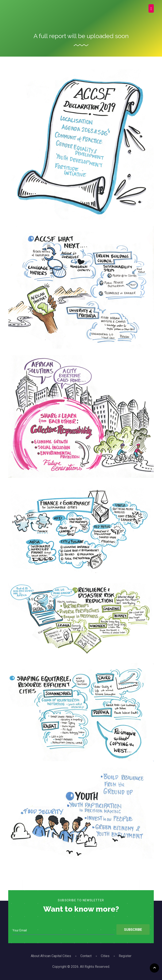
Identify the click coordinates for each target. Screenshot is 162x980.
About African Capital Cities (51, 956)
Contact (86, 956)
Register (125, 956)
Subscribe (133, 930)
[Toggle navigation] (151, 8)
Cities (105, 956)
